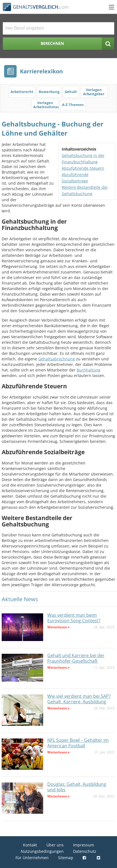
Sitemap (66, 858)
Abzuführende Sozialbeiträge (75, 178)
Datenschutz (85, 851)
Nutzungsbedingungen (42, 851)
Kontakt (30, 845)
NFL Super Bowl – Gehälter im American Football (78, 743)
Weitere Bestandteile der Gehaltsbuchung (85, 190)
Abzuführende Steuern (83, 168)
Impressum (84, 845)
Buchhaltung (89, 370)
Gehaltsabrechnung (57, 359)
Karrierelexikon (41, 71)
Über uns (55, 845)
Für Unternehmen (32, 858)
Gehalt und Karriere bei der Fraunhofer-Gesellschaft (76, 658)
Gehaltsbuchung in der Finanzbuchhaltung (83, 159)
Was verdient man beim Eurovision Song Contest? (74, 618)
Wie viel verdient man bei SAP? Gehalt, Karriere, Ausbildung (79, 699)
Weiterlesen (57, 627)
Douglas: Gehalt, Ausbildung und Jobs (77, 787)
